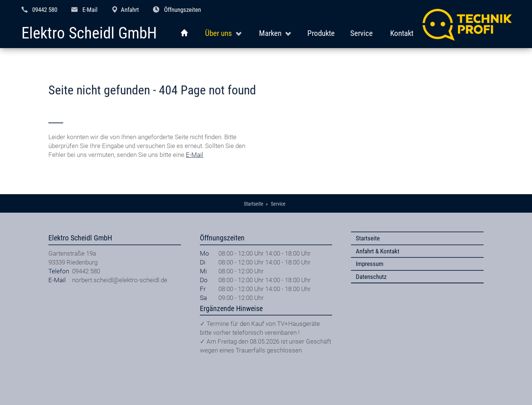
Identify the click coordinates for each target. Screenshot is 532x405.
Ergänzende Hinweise (231, 309)
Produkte (321, 33)
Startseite (368, 238)
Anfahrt (130, 10)
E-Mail (90, 10)
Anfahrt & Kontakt (378, 251)
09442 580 (45, 10)
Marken (270, 33)
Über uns (219, 33)
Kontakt (402, 33)
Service (362, 33)
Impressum (370, 264)
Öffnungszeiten (183, 10)
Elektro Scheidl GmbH (89, 33)
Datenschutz (371, 277)
